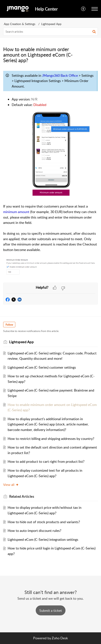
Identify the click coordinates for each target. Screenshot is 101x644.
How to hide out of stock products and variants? (44, 522)
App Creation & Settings (20, 24)
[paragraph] (50, 176)
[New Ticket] (51, 611)
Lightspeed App (51, 24)
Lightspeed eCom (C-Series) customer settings (42, 367)
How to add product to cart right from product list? (46, 461)
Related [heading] (22, 496)
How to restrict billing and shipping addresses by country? (51, 439)
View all (11, 485)
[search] (50, 32)
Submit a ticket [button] (51, 611)
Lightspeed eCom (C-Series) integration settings (43, 539)
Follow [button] (9, 325)
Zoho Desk (60, 638)
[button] (83, 9)
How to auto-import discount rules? (34, 531)
